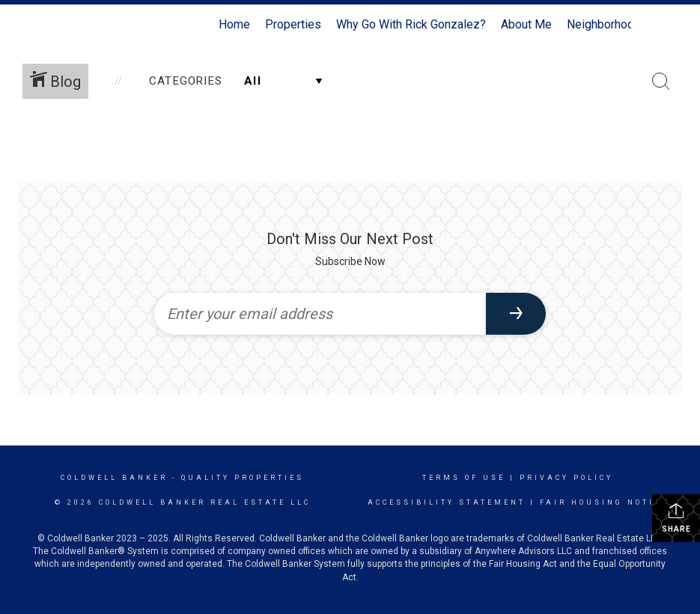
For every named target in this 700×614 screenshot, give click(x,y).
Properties (293, 24)
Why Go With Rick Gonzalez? (411, 24)
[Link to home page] (77, 25)
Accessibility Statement (447, 502)
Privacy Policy (566, 478)
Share (676, 517)
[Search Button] (661, 82)
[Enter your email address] (320, 314)
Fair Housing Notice (604, 502)
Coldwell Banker (114, 478)
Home (234, 24)
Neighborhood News (621, 24)
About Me (526, 24)
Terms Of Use (464, 478)
